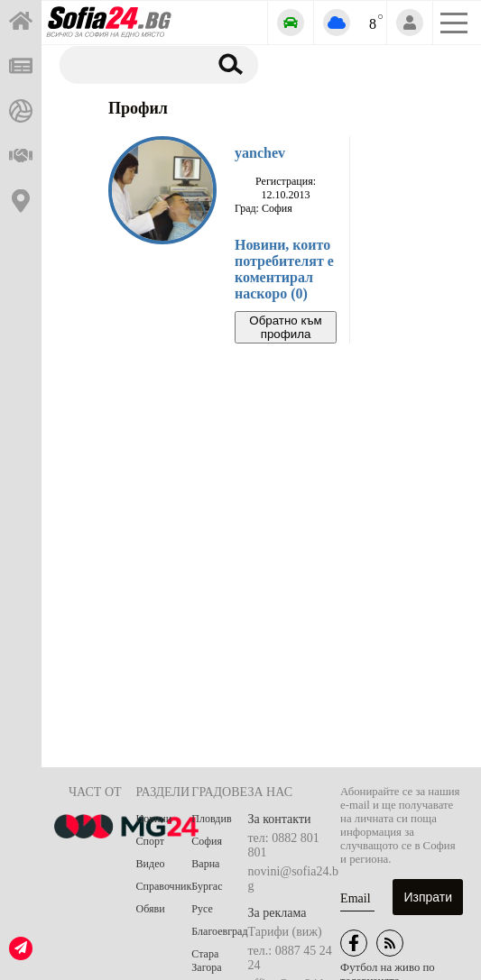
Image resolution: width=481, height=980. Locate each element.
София (207, 841)
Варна (205, 864)
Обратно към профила (285, 327)
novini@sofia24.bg (293, 879)
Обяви (151, 909)
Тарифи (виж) (285, 932)
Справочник (164, 886)
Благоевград (219, 931)
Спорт (151, 841)
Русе (202, 909)
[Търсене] (130, 64)
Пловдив (211, 819)
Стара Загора (206, 961)
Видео (151, 864)
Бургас (207, 886)
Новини (154, 819)
